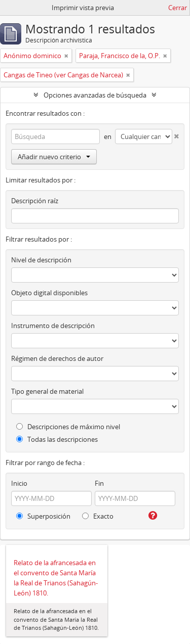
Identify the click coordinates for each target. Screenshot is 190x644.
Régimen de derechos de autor (57, 358)
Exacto (98, 516)
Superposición (43, 516)
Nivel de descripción (41, 260)
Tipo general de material (47, 391)
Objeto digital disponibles (49, 293)
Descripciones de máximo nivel (68, 427)
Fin (99, 483)
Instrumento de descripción (53, 326)
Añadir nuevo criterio (54, 157)
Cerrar (178, 8)
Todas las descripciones (57, 439)
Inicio (19, 483)
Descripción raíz (35, 201)
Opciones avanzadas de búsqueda (95, 95)
